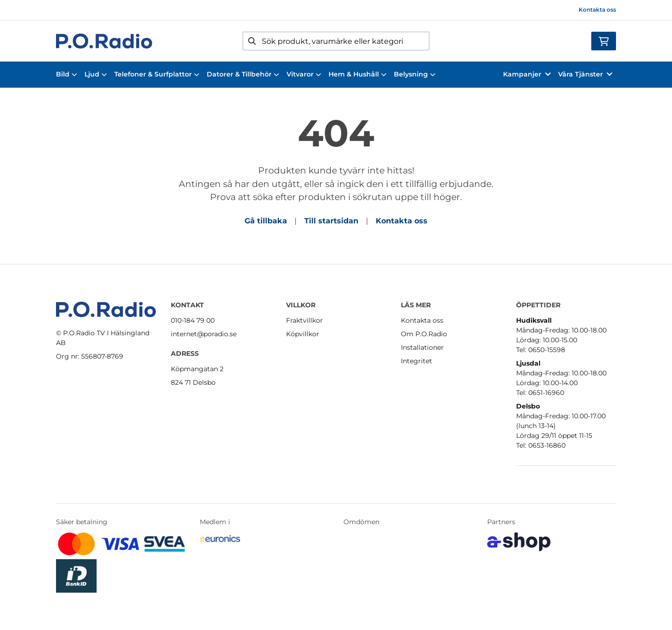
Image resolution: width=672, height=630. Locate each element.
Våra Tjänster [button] (585, 74)
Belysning (415, 74)
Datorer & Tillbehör (243, 74)
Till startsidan (331, 221)
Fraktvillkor (304, 320)
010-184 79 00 (193, 320)
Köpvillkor (303, 334)
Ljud (96, 74)
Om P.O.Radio (424, 334)
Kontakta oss (597, 10)
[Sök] (336, 41)
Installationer (422, 347)
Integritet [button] (416, 361)
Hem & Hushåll (357, 74)
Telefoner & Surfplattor (157, 74)
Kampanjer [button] (527, 74)
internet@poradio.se (204, 334)
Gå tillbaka (266, 221)
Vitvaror (304, 74)
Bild (66, 74)
